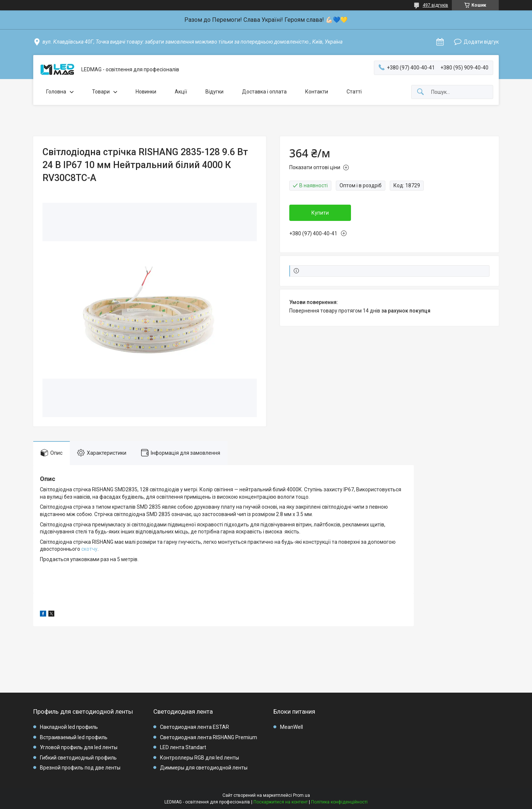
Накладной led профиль (69, 727)
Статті (354, 92)
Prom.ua (301, 795)
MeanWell (291, 727)
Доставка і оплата (264, 92)
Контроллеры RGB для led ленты (199, 758)
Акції (181, 92)
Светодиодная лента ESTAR (195, 727)
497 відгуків (435, 5)
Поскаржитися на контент (281, 802)
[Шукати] (420, 92)
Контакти (317, 92)
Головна (56, 92)
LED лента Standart (183, 747)
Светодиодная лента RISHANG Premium (209, 737)
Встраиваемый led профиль (74, 737)
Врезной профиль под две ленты (80, 768)
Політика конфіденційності (339, 802)
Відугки (214, 92)
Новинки (146, 92)
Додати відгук (481, 42)
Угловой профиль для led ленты (79, 747)
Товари (101, 92)
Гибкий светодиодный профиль (78, 758)
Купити (320, 213)
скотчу (89, 549)
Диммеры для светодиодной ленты (204, 768)
